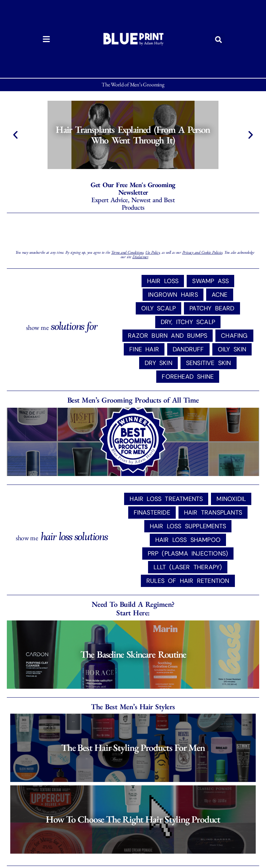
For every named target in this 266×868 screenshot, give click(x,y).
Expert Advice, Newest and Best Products (133, 196)
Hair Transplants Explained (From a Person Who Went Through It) (133, 135)
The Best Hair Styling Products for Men (133, 747)
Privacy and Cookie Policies (202, 252)
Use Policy (152, 252)
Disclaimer (140, 257)
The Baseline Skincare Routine (133, 654)
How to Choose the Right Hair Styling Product (133, 819)
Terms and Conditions (127, 252)
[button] (218, 40)
